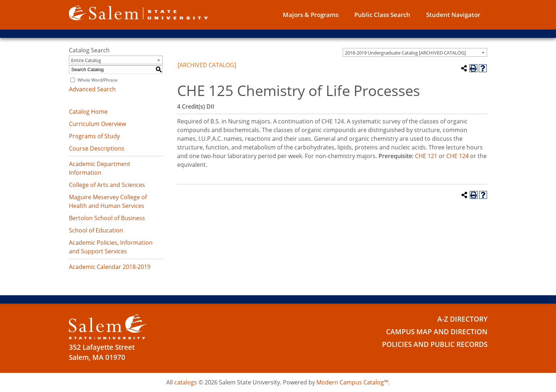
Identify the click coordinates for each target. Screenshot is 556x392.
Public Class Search (382, 15)
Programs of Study (94, 136)
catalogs (186, 382)
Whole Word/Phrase (98, 80)
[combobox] (415, 52)
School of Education (96, 230)
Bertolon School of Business (107, 218)
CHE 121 (426, 156)
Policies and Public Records (435, 344)
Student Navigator (453, 15)
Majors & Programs (311, 15)
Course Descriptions (97, 148)
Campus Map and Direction (437, 332)
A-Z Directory (462, 319)
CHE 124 (458, 156)
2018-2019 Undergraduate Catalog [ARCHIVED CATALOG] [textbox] (405, 53)
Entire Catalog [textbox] (86, 60)
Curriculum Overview (97, 124)
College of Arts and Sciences (107, 185)
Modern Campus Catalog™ (352, 382)
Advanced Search (92, 89)
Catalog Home (88, 112)
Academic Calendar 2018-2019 (110, 267)
